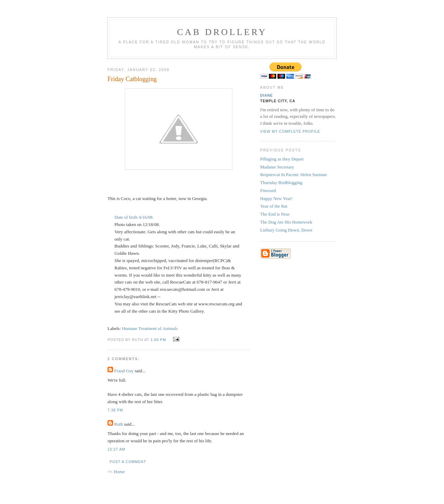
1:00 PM (158, 340)
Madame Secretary (277, 167)
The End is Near (275, 214)
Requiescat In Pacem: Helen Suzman (293, 175)
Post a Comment (128, 462)
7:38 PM (115, 410)
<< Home (116, 472)
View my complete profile (290, 132)
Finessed (268, 190)
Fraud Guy (124, 371)
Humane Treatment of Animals (150, 328)
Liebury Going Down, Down (286, 230)
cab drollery (222, 32)
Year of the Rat (274, 206)
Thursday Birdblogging (281, 183)
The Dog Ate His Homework (286, 222)
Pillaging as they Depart (282, 159)
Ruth (118, 424)
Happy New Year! (276, 198)
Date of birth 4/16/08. (134, 217)
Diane (267, 95)
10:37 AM (116, 449)
